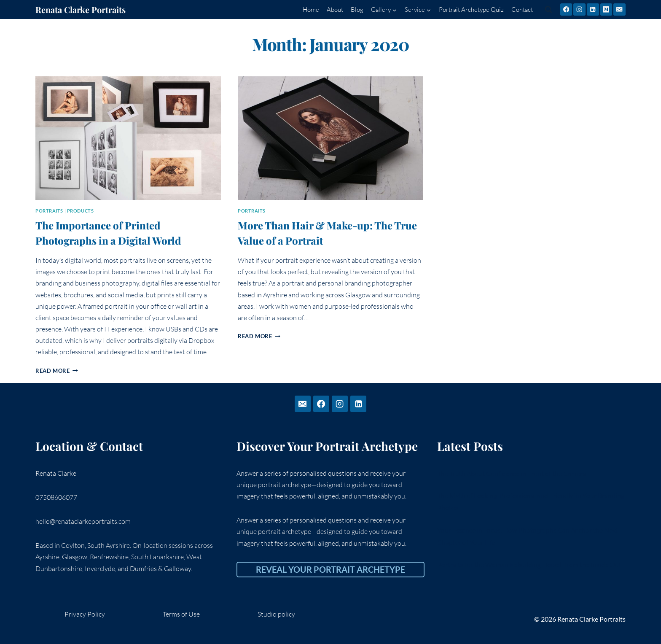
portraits (49, 211)
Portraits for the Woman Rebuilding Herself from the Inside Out (529, 565)
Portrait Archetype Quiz (471, 9)
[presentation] (128, 138)
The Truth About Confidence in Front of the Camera (512, 474)
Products (80, 211)
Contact (522, 9)
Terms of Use (181, 614)
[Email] (619, 9)
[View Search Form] (548, 10)
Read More (57, 371)
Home (311, 9)
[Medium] (606, 9)
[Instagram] (579, 9)
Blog (357, 9)
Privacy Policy (85, 614)
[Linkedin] (593, 9)
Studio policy (276, 614)
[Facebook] (566, 9)
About (335, 9)
